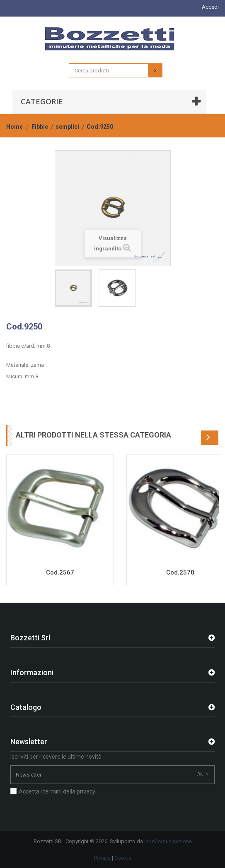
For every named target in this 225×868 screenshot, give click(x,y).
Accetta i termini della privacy (57, 791)
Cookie (123, 858)
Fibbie (40, 127)
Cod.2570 (180, 572)
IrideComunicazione (168, 841)
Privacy (102, 858)
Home (15, 127)
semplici (67, 127)
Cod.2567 (60, 572)
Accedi (210, 7)
